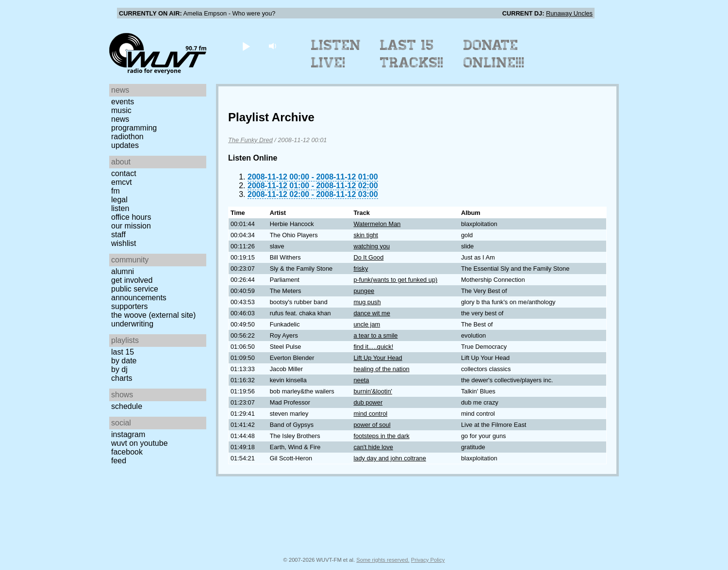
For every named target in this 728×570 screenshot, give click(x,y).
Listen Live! (336, 54)
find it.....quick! (373, 347)
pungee (364, 291)
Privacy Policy (428, 560)
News (120, 119)
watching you (372, 246)
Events (123, 102)
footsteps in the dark (381, 436)
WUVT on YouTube (140, 443)
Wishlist (124, 243)
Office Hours (131, 217)
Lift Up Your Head (378, 358)
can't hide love (373, 447)
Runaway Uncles (569, 13)
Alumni (123, 271)
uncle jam (367, 324)
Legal (119, 200)
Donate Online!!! (494, 54)
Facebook (127, 452)
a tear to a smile (375, 335)
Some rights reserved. (383, 560)
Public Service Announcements (139, 293)
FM (116, 191)
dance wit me (372, 313)
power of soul (372, 425)
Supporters (130, 306)
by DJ (119, 369)
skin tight (366, 235)
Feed (119, 461)
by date (124, 361)
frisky (361, 269)
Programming (134, 128)
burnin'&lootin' (373, 391)
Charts (122, 378)
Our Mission (131, 226)
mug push (367, 302)
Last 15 (123, 352)
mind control (370, 414)
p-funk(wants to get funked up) (395, 280)
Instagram (128, 434)
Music (121, 110)
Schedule (127, 406)
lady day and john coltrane (389, 458)
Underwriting (132, 324)
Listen (120, 208)
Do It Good (368, 257)
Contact (124, 173)
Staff (118, 235)
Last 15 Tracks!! (412, 54)
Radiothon (127, 137)
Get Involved (132, 280)
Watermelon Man (377, 224)
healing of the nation (381, 369)
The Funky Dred (250, 140)
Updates (125, 145)
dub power (368, 402)
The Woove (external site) (153, 315)
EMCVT (122, 182)
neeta (361, 380)
